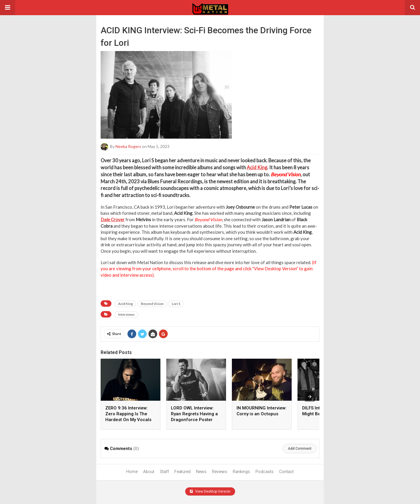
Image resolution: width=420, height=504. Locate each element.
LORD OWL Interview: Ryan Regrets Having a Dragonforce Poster (194, 414)
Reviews (220, 472)
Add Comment (300, 449)
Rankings (241, 472)
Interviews (126, 314)
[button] (8, 8)
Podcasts (265, 472)
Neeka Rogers (128, 146)
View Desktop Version (210, 491)
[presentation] (310, 397)
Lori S (176, 304)
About (149, 472)
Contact (286, 472)
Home (132, 472)
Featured (182, 472)
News (201, 472)
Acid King (257, 168)
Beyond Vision (152, 304)
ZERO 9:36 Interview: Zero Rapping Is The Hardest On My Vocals (128, 414)
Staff (164, 472)
